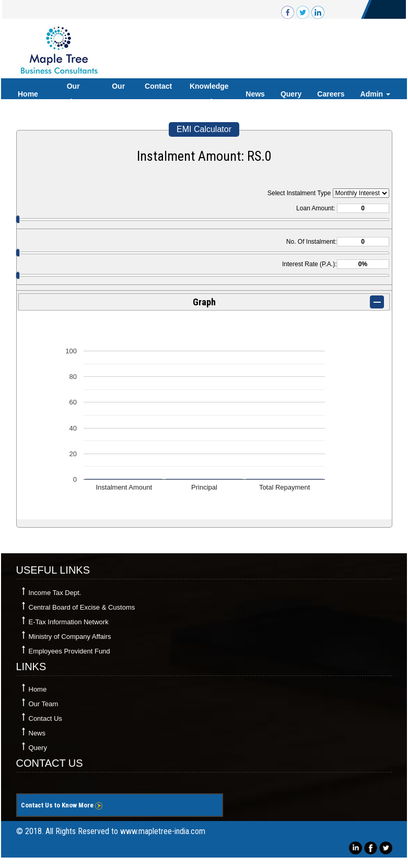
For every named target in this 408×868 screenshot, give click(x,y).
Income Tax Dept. (55, 593)
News (255, 94)
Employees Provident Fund (69, 651)
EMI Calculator (204, 129)
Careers (331, 94)
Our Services (73, 94)
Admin (375, 94)
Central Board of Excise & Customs (82, 607)
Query (291, 94)
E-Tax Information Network (69, 622)
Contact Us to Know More (62, 805)
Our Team (119, 94)
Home (28, 94)
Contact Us (158, 94)
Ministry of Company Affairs (70, 637)
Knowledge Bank (209, 94)
